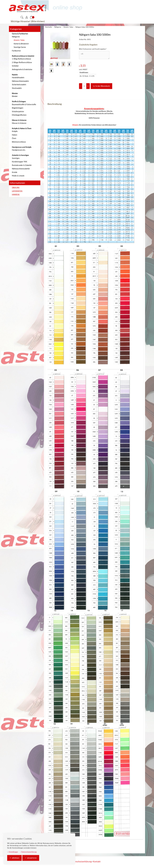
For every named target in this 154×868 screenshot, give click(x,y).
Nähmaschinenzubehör (21, 169)
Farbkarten (16, 51)
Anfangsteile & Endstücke (22, 69)
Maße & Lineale (18, 176)
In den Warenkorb (101, 86)
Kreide (15, 172)
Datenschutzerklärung (28, 852)
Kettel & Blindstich (21, 44)
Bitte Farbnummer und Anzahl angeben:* (93, 49)
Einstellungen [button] (13, 852)
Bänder (15, 96)
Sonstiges (16, 158)
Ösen (14, 138)
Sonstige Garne (20, 47)
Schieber (15, 66)
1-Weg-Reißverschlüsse (21, 59)
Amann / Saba (19, 40)
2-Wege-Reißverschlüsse (22, 62)
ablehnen (14, 858)
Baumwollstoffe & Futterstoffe (24, 104)
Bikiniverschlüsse (19, 142)
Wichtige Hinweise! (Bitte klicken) (28, 21)
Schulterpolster (18, 111)
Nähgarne (16, 37)
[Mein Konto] (27, 17)
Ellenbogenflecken (19, 115)
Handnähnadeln (18, 77)
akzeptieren (31, 858)
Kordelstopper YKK (20, 162)
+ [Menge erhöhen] (88, 86)
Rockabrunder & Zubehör (22, 165)
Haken (15, 135)
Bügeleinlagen (18, 108)
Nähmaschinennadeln (20, 81)
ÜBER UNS (16, 187)
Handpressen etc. (19, 150)
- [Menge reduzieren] (81, 86)
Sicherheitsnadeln (19, 84)
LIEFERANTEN (17, 191)
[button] (22, 17)
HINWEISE (16, 194)
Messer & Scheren (19, 123)
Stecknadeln (17, 88)
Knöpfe (15, 131)
